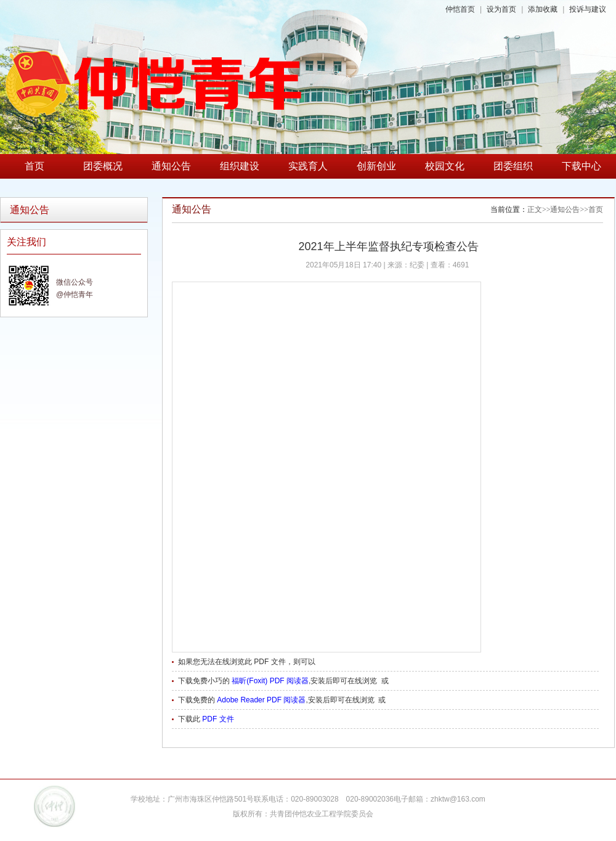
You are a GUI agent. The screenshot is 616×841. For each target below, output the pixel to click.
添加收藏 (543, 9)
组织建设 (240, 166)
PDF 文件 (218, 719)
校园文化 (445, 166)
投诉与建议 (588, 9)
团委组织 (513, 166)
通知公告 (171, 166)
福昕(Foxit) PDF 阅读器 (270, 681)
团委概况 (103, 166)
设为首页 (501, 9)
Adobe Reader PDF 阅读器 (261, 700)
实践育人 (308, 166)
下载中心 (582, 166)
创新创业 (376, 166)
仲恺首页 (460, 9)
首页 (34, 166)
